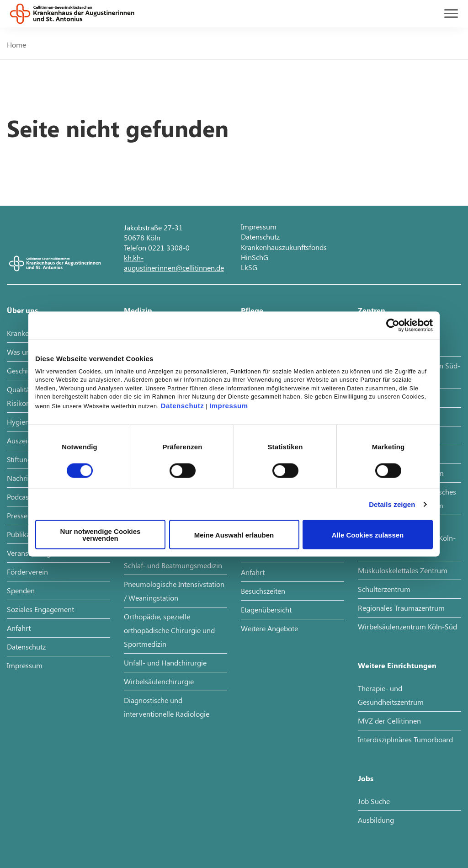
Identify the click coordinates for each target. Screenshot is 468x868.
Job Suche (374, 801)
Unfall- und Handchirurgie (165, 663)
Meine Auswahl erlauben (234, 535)
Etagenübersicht (266, 610)
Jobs (366, 778)
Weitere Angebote (269, 628)
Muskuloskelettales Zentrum (403, 570)
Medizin (138, 310)
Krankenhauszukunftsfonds (284, 247)
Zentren (372, 310)
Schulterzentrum (384, 589)
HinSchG (255, 257)
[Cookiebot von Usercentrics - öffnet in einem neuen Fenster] (393, 325)
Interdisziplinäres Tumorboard (405, 739)
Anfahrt (19, 628)
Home (16, 45)
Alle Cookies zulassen (368, 535)
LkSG (249, 267)
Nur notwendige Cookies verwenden (101, 535)
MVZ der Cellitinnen (389, 721)
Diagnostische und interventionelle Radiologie (167, 707)
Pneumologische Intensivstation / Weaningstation (174, 591)
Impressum (229, 406)
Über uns (22, 310)
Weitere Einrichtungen (397, 665)
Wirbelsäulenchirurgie (159, 681)
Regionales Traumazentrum (401, 608)
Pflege (252, 310)
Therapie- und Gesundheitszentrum (391, 695)
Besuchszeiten (263, 591)
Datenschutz (183, 406)
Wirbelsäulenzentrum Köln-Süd (407, 626)
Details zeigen (392, 504)
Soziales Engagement (40, 609)
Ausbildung (376, 820)
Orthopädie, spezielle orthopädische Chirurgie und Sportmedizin (169, 630)
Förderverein (27, 572)
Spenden (21, 590)
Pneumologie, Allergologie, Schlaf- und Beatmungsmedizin (173, 558)
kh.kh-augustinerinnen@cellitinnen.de (174, 263)
